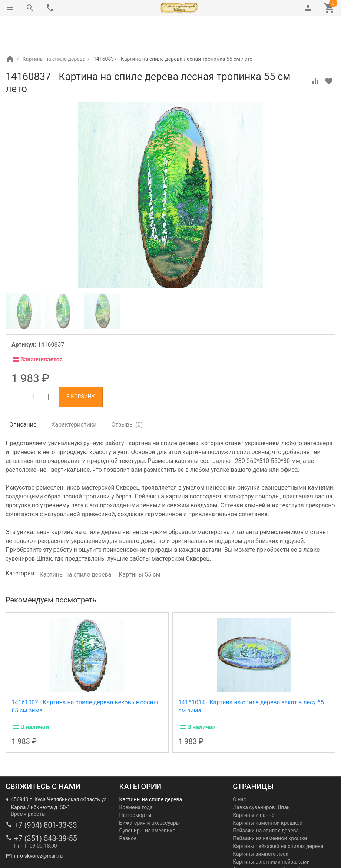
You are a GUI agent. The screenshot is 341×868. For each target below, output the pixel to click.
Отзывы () (127, 393)
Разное (128, 807)
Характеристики (74, 393)
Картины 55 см (139, 543)
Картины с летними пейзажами (271, 831)
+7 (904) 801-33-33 (46, 794)
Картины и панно (254, 784)
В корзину (81, 365)
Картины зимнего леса (261, 823)
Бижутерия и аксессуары (150, 792)
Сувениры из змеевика (148, 799)
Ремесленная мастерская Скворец (48, 861)
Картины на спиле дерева (54, 28)
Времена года (136, 776)
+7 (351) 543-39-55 (46, 807)
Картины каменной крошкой (268, 792)
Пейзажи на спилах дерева (266, 799)
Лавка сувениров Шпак (261, 776)
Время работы (28, 783)
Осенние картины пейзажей (267, 838)
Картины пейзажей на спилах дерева (278, 815)
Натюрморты (135, 784)
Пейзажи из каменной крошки (270, 807)
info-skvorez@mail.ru (38, 825)
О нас (239, 768)
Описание (23, 393)
